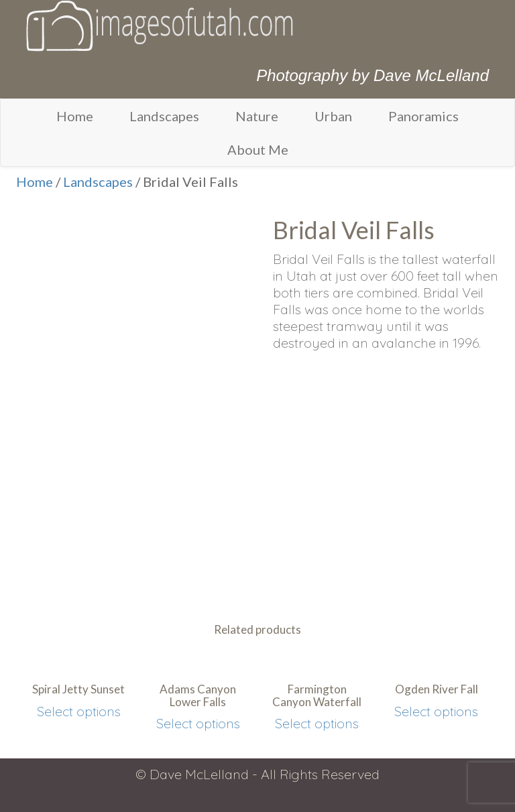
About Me (258, 149)
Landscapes (164, 116)
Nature (257, 116)
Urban (333, 116)
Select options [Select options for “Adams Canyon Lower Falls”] (198, 723)
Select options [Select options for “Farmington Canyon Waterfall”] (317, 723)
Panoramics (423, 116)
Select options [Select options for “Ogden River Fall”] (436, 711)
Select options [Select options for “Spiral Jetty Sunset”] (79, 711)
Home (75, 116)
